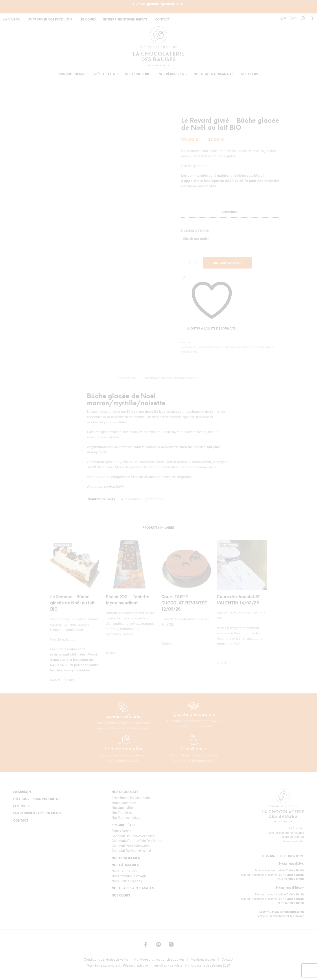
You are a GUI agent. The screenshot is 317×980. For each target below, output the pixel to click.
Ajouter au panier (228, 263)
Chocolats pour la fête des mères (137, 841)
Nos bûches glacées (229, 347)
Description (126, 379)
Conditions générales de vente (106, 959)
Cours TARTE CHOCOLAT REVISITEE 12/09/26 (184, 603)
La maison (12, 20)
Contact (162, 20)
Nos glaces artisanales (214, 74)
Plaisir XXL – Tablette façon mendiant (127, 600)
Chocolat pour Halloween (131, 846)
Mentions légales (203, 959)
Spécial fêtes (104, 74)
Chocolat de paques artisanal (133, 836)
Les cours (88, 20)
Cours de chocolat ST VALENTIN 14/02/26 (239, 600)
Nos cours (250, 74)
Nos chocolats (71, 74)
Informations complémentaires (170, 379)
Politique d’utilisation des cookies (159, 959)
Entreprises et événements (125, 20)
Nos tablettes (122, 813)
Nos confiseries (138, 74)
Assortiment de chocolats (131, 798)
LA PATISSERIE (206, 347)
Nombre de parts (195, 231)
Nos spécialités (123, 808)
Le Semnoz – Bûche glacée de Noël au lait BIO (72, 603)
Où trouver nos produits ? (50, 20)
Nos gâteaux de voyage (129, 876)
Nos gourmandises (126, 817)
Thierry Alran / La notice (166, 965)
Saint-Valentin (122, 831)
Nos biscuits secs (125, 871)
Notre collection (124, 803)
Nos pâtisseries (171, 74)
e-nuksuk (115, 965)
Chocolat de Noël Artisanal (131, 850)
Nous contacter (293, 841)
